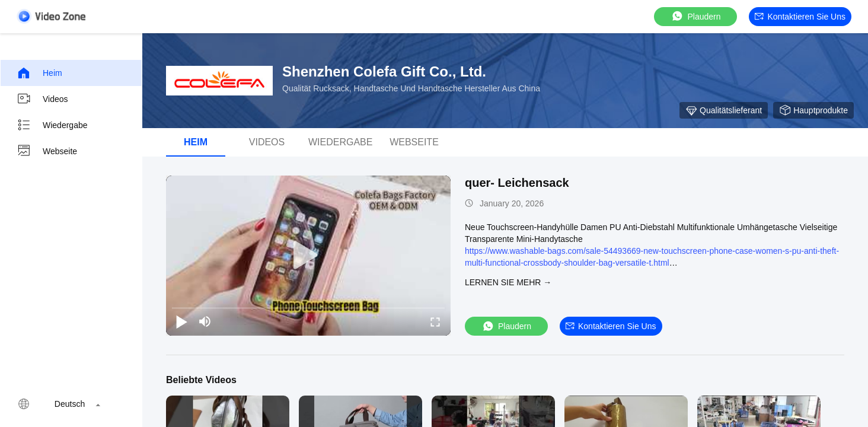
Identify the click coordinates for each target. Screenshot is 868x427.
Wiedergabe (52, 125)
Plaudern (695, 16)
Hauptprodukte (813, 110)
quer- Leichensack (517, 183)
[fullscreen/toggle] (435, 321)
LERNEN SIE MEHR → (508, 282)
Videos (42, 99)
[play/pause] (181, 321)
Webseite (47, 151)
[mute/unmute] (205, 321)
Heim (39, 73)
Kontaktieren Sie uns (800, 17)
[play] (308, 256)
